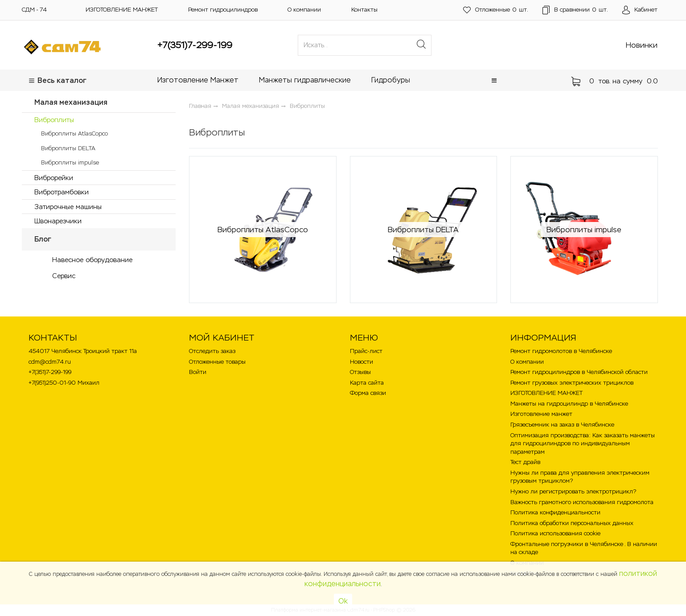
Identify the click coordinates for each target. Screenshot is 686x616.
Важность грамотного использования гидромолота (582, 502)
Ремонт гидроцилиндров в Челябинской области (579, 372)
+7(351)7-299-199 (195, 45)
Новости (361, 362)
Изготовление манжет (541, 414)
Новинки (642, 45)
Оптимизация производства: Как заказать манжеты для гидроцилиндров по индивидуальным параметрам (583, 444)
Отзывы (360, 372)
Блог (43, 239)
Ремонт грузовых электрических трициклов (572, 383)
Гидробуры (391, 80)
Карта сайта (367, 383)
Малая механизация (71, 102)
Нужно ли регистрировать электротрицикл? (573, 491)
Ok (343, 601)
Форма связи (368, 393)
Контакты (364, 10)
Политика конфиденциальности (555, 512)
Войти (198, 372)
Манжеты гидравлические (305, 80)
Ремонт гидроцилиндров (223, 10)
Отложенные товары (217, 362)
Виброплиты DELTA (68, 148)
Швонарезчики (58, 221)
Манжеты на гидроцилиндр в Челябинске (569, 404)
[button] (494, 80)
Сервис (64, 276)
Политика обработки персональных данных (572, 523)
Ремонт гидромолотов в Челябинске (561, 351)
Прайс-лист (366, 351)
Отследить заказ (212, 351)
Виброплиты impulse (70, 162)
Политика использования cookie (555, 533)
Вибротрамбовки (62, 192)
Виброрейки (54, 178)
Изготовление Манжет (198, 80)
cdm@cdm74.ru (50, 362)
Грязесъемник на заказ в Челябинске (562, 425)
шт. (496, 10)
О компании (304, 10)
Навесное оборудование (92, 260)
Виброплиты (54, 120)
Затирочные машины (68, 207)
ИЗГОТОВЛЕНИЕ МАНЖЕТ (122, 10)
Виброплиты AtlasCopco (74, 133)
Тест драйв (525, 462)
